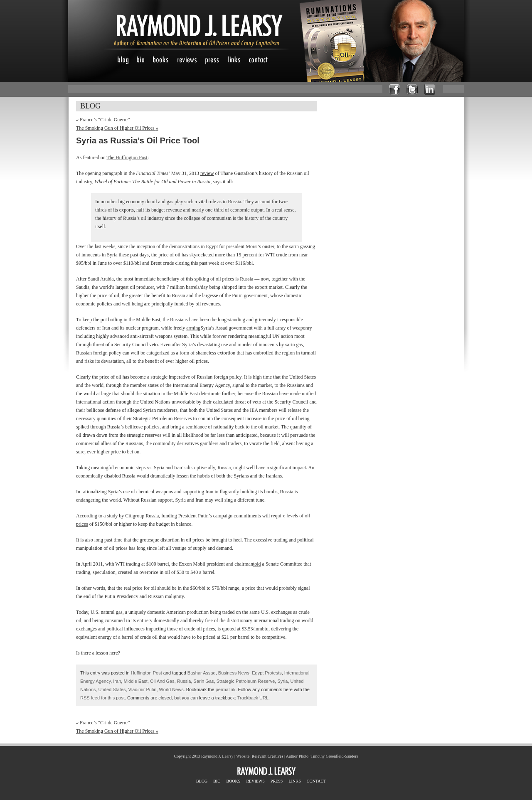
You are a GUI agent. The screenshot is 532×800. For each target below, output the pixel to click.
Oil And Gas (162, 681)
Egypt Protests (267, 673)
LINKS (294, 781)
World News (171, 689)
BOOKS (233, 781)
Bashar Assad (202, 673)
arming (193, 328)
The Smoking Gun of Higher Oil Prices (117, 128)
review (207, 173)
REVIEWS (255, 781)
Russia (184, 681)
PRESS (277, 781)
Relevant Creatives (268, 756)
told (257, 564)
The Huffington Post (127, 158)
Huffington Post (147, 673)
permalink (226, 689)
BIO (217, 781)
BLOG (202, 781)
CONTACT (316, 781)
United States (112, 689)
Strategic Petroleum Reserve (246, 681)
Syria (282, 681)
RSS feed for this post (102, 698)
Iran (117, 681)
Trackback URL (253, 698)
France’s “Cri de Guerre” (103, 120)
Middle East (135, 681)
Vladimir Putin (143, 689)
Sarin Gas (204, 681)
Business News (234, 673)
